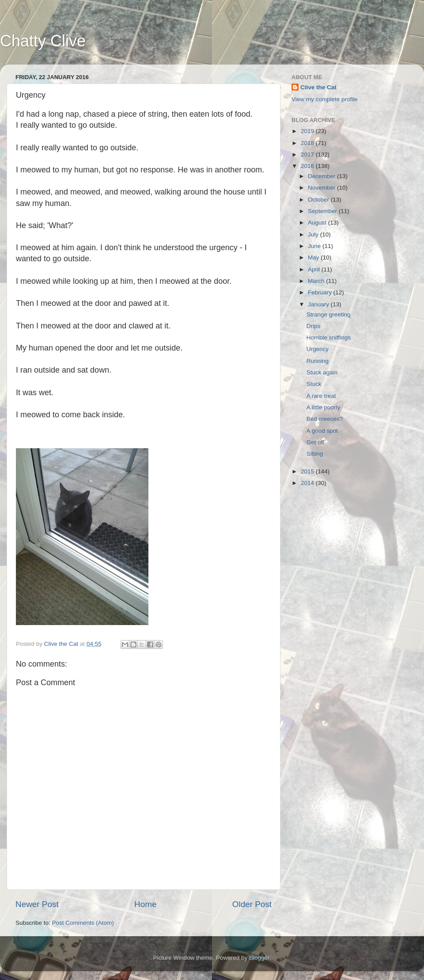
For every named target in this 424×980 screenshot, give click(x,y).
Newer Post (37, 904)
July (314, 235)
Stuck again (322, 372)
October (319, 200)
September (323, 211)
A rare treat (321, 396)
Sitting (315, 454)
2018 (308, 143)
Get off (315, 442)
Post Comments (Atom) (83, 923)
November (322, 188)
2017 (308, 154)
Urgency (318, 349)
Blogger (259, 958)
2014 (308, 483)
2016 (308, 166)
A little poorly (324, 407)
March (317, 281)
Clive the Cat (318, 87)
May (314, 257)
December (322, 176)
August (318, 223)
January (319, 304)
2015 (308, 471)
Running (318, 361)
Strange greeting (329, 315)
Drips (314, 326)
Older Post (252, 904)
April (315, 269)
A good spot (322, 431)
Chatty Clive (43, 41)
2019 (308, 131)
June (315, 246)
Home (145, 904)
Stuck (314, 384)
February (321, 292)
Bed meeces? (325, 419)
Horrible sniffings (329, 337)
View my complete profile (325, 99)
